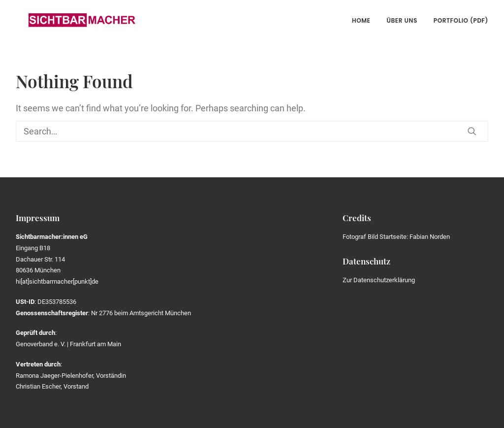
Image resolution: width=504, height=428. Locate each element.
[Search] (252, 131)
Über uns (402, 20)
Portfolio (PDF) (461, 20)
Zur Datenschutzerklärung (379, 280)
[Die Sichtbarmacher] (69, 21)
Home (361, 20)
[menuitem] (365, 21)
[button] (472, 131)
